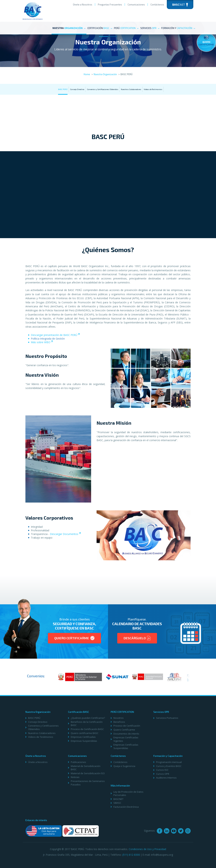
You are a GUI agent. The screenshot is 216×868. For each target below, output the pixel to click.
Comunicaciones (136, 5)
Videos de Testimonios (153, 89)
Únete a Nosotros (83, 5)
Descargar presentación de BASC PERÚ (54, 335)
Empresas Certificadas (83, 737)
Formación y (178, 28)
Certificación (100, 28)
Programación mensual (169, 762)
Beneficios (119, 722)
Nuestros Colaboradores (131, 89)
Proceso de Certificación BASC (87, 729)
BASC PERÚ (63, 89)
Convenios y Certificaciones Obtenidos (103, 89)
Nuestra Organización (105, 74)
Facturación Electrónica (126, 807)
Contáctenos (157, 5)
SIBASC (117, 803)
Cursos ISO (162, 770)
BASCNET (118, 799)
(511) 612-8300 (131, 855)
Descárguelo (137, 638)
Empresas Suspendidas (84, 741)
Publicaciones (78, 762)
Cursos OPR (163, 774)
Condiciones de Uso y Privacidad (147, 849)
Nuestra (69, 28)
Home (87, 74)
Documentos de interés (126, 734)
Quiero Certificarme (74, 638)
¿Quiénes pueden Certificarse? (88, 718)
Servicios (150, 28)
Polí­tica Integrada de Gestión (48, 339)
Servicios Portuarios (167, 718)
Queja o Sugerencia (124, 766)
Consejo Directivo (77, 89)
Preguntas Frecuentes (110, 5)
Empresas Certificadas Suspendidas (126, 746)
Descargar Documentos (64, 534)
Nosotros (119, 718)
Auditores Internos (166, 778)
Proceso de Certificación (127, 726)
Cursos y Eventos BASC (169, 766)
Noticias (75, 777)
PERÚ (126, 28)
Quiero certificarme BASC (85, 733)
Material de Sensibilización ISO (88, 773)
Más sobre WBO (41, 342)
